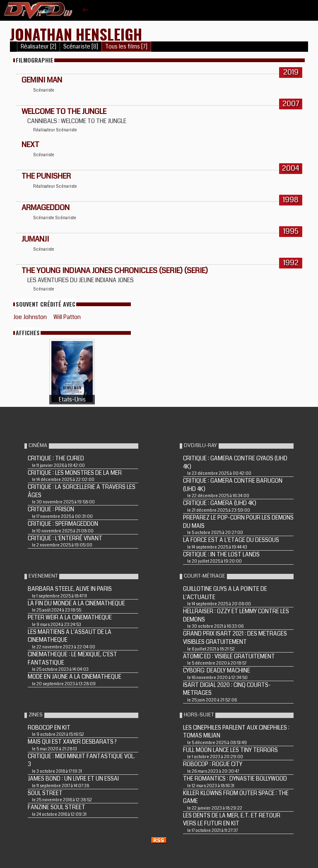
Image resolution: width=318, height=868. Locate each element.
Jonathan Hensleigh (76, 34)
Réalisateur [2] (39, 47)
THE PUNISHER (46, 176)
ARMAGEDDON (46, 208)
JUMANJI (35, 239)
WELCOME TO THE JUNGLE (64, 111)
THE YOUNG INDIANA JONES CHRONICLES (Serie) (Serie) (115, 271)
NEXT (30, 145)
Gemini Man (42, 80)
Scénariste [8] (81, 47)
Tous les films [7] (126, 47)
